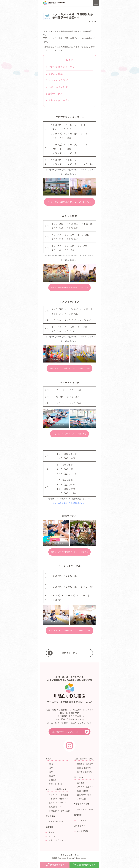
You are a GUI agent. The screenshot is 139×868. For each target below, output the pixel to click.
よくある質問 (82, 831)
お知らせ (52, 832)
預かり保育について (57, 822)
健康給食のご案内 (84, 795)
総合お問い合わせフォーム (65, 732)
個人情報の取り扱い (70, 855)
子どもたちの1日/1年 (85, 809)
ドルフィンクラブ (57, 80)
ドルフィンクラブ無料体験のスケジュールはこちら (70, 368)
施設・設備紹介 (83, 791)
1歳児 (51, 768)
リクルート (82, 820)
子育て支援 (82, 799)
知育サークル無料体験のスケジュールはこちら (70, 552)
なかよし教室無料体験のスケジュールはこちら (70, 288)
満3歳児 (52, 776)
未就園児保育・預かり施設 (59, 811)
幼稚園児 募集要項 (84, 772)
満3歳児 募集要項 (84, 768)
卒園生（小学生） (56, 784)
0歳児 (51, 764)
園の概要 (81, 783)
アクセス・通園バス (85, 787)
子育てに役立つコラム (58, 840)
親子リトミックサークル (58, 803)
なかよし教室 (54, 74)
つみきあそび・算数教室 (58, 795)
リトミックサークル (58, 100)
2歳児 (51, 772)
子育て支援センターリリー (62, 67)
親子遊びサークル (56, 807)
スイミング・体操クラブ (58, 799)
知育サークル (54, 94)
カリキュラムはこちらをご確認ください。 (70, 503)
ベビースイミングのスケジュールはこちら (70, 434)
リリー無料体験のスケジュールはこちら (69, 202)
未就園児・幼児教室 (85, 764)
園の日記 (52, 836)
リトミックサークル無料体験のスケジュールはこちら (69, 630)
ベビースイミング (57, 87)
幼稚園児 (52, 780)
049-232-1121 (73, 713)
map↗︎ (89, 702)
